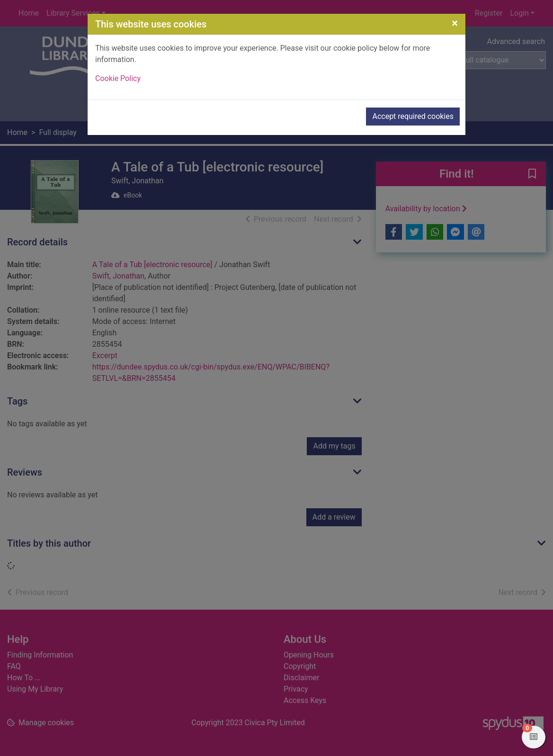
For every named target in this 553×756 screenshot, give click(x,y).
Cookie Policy (118, 78)
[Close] (455, 23)
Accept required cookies (413, 116)
